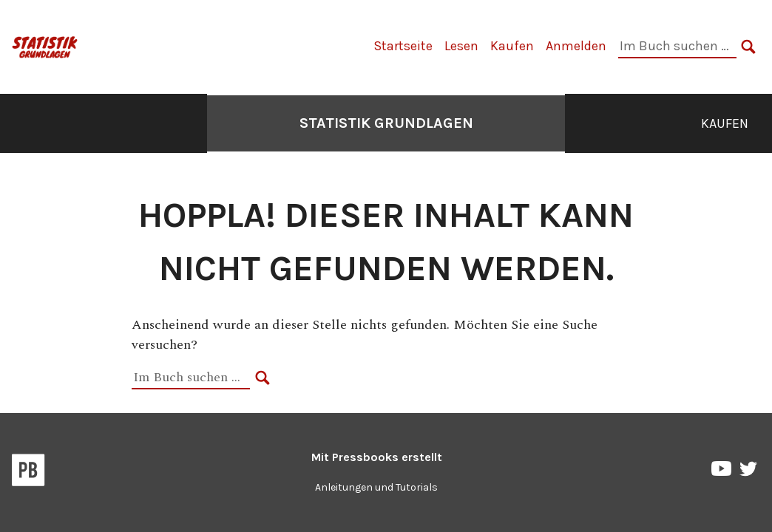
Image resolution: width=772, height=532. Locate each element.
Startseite (403, 46)
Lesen (461, 46)
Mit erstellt (377, 457)
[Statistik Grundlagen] (45, 45)
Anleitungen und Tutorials (376, 487)
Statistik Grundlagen (386, 123)
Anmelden (576, 46)
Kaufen (512, 46)
